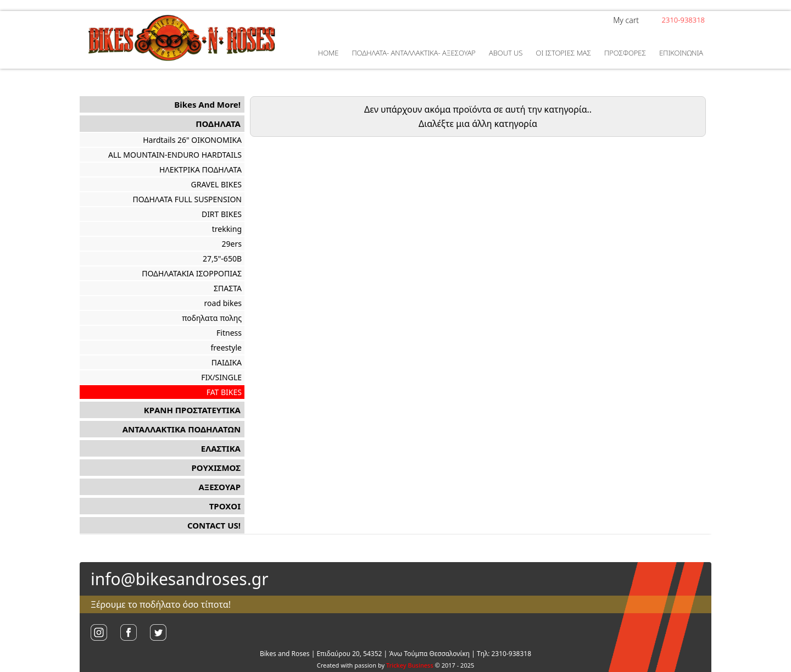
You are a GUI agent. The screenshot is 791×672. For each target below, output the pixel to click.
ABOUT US (506, 53)
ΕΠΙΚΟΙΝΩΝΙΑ (681, 53)
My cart (626, 20)
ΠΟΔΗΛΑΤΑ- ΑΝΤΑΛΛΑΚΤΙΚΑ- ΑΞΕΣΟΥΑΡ (413, 53)
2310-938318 (683, 20)
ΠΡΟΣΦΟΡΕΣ (625, 53)
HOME (328, 53)
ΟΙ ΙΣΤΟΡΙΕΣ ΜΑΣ (564, 53)
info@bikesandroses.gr (180, 579)
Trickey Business (410, 665)
